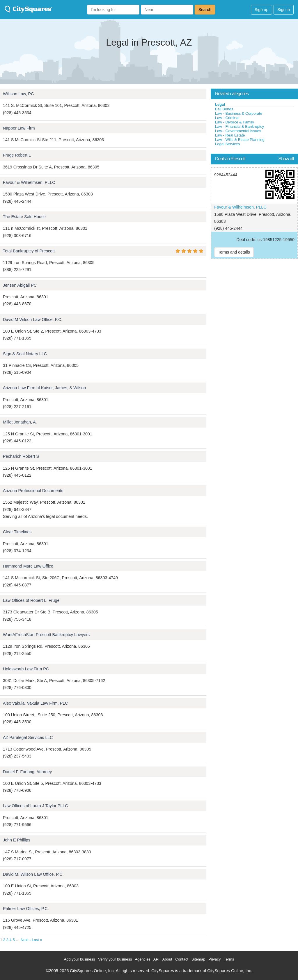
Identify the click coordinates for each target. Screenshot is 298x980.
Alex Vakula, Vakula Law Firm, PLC (36, 703)
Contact (182, 959)
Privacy (215, 959)
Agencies (142, 959)
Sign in (284, 10)
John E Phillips (17, 840)
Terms (229, 959)
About (167, 959)
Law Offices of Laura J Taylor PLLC (36, 806)
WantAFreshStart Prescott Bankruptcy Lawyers (46, 635)
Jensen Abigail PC (20, 285)
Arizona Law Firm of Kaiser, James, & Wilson (44, 388)
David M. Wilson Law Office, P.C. (33, 874)
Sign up (261, 10)
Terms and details (234, 252)
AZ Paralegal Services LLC (28, 737)
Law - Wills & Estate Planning (240, 140)
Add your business (80, 959)
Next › (26, 940)
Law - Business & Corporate (239, 113)
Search (205, 10)
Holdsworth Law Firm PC (26, 669)
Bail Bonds (224, 109)
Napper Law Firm (19, 128)
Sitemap (198, 959)
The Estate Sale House (24, 217)
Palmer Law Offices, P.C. (26, 909)
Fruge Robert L (17, 155)
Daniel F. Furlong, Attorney (27, 772)
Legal (220, 104)
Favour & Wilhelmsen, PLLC (29, 182)
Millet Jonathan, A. (20, 422)
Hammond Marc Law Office (28, 566)
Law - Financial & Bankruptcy (240, 126)
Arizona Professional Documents (33, 491)
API (156, 959)
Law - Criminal (227, 118)
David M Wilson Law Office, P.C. (33, 320)
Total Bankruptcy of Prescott (29, 251)
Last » (37, 940)
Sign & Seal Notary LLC (25, 354)
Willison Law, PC (18, 94)
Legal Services (227, 144)
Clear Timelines (17, 532)
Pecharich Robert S (21, 456)
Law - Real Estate (230, 135)
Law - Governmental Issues (238, 131)
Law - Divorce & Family (235, 122)
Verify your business (115, 959)
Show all (286, 159)
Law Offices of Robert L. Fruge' (32, 600)
